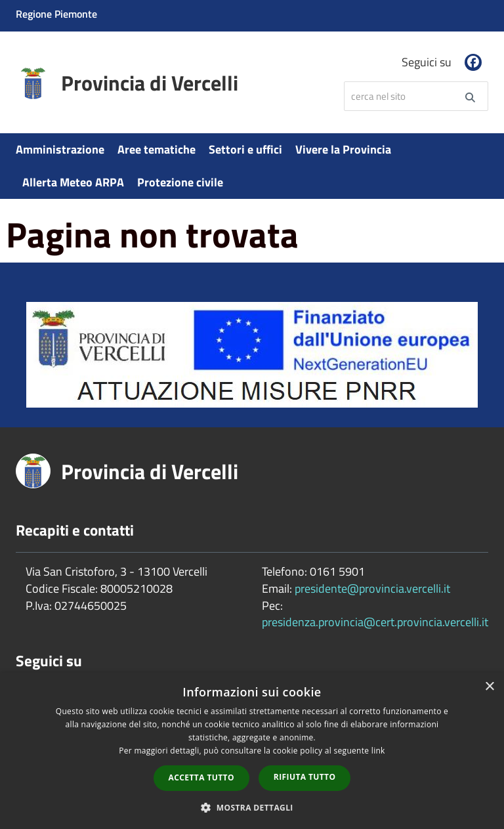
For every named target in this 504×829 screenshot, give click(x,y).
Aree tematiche (157, 149)
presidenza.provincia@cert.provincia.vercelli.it (375, 622)
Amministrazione (60, 149)
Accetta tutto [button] (201, 777)
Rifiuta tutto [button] (305, 777)
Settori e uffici (245, 149)
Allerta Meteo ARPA (73, 182)
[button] (252, 807)
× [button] (489, 687)
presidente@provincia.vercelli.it (372, 588)
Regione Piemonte (56, 14)
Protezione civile (180, 182)
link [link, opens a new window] (378, 751)
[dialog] (252, 751)
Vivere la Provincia (343, 149)
